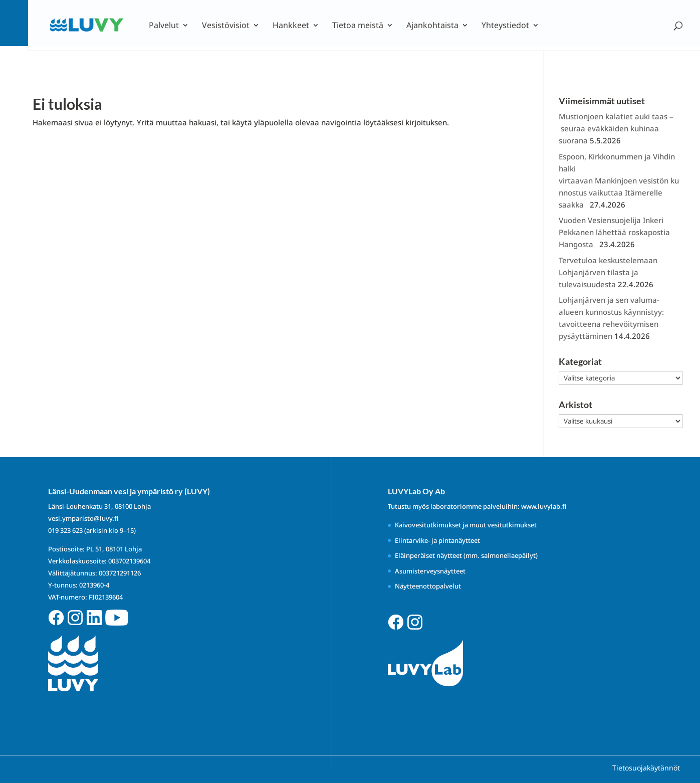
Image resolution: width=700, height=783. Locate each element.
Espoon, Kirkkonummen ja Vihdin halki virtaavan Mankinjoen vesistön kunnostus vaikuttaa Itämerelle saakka (619, 180)
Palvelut (164, 26)
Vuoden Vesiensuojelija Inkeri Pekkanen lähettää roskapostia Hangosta (614, 232)
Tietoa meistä (358, 26)
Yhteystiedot (505, 26)
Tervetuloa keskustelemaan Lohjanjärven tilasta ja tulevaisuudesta (608, 272)
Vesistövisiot (226, 26)
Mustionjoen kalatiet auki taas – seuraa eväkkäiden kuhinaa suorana (616, 128)
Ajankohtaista (432, 26)
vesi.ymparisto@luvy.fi (83, 518)
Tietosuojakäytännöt (646, 768)
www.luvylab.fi (544, 506)
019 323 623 (65, 530)
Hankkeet (291, 26)
